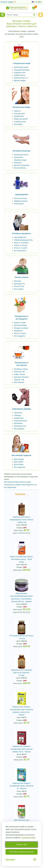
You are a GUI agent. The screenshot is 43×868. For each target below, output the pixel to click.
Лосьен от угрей (21, 248)
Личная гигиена (21, 277)
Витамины (18, 423)
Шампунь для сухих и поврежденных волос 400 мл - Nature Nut (21, 520)
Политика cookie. (29, 838)
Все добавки (19, 429)
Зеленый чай (19, 372)
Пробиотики (19, 116)
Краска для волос (21, 67)
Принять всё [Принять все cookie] (21, 844)
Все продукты (20, 336)
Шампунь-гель (20, 72)
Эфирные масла (21, 201)
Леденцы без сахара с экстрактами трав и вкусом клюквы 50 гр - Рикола (21, 749)
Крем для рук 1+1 (21, 78)
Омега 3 (17, 111)
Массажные (19, 204)
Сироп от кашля (21, 245)
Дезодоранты (20, 284)
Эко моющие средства (21, 455)
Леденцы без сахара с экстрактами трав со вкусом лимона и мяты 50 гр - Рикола (21, 711)
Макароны (18, 331)
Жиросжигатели (21, 421)
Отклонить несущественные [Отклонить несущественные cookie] (21, 852)
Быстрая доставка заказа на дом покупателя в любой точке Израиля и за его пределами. (20, 484)
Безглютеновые (20, 325)
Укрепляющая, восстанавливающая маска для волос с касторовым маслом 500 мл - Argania (22, 597)
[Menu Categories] (3, 15)
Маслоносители (21, 198)
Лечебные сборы (21, 369)
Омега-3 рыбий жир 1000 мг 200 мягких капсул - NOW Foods (21, 559)
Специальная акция (22, 63)
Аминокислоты (20, 426)
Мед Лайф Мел (20, 237)
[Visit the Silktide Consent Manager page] (35, 859)
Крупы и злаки (20, 323)
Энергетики (19, 418)
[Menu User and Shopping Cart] (40, 15)
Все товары (19, 289)
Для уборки (19, 464)
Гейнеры (18, 415)
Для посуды (19, 459)
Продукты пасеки (21, 328)
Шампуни (18, 163)
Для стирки (19, 462)
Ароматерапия (21, 194)
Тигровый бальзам (22, 70)
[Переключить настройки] (11, 859)
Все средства (20, 467)
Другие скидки (20, 80)
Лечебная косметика (21, 151)
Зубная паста (20, 75)
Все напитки (19, 382)
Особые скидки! (8, 2)
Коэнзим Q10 (19, 114)
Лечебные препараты (21, 233)
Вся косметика (20, 168)
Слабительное (20, 122)
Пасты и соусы (20, 333)
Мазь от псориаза (21, 243)
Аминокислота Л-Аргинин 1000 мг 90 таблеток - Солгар (21, 673)
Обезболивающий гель (23, 240)
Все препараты (20, 251)
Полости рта (19, 286)
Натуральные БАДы (21, 107)
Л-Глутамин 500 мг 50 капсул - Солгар (21, 637)
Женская (18, 281)
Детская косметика (22, 165)
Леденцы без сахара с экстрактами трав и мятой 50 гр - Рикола (22, 786)
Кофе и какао (20, 374)
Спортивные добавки (21, 409)
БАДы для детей (21, 119)
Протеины (18, 413)
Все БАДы (18, 124)
